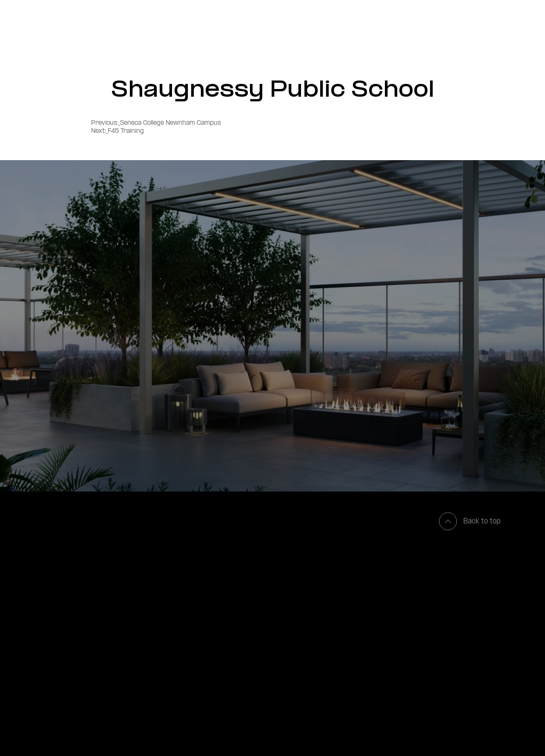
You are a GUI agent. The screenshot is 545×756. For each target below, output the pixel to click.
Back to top (470, 521)
